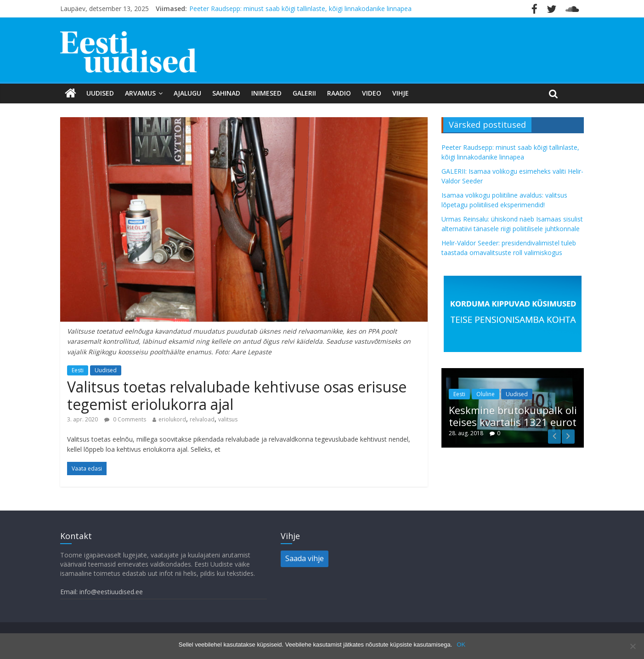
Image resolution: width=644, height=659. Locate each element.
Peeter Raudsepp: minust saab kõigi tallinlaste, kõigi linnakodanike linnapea (300, 9)
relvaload (202, 419)
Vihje (401, 93)
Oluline (486, 394)
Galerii (304, 93)
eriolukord (172, 419)
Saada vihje (305, 558)
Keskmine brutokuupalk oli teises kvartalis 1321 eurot (513, 416)
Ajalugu (187, 93)
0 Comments (125, 419)
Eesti (78, 370)
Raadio (339, 93)
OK (461, 645)
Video (372, 93)
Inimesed (266, 93)
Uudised (100, 93)
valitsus (228, 419)
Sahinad (226, 93)
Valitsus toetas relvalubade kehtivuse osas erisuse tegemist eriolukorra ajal (237, 395)
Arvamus (140, 93)
